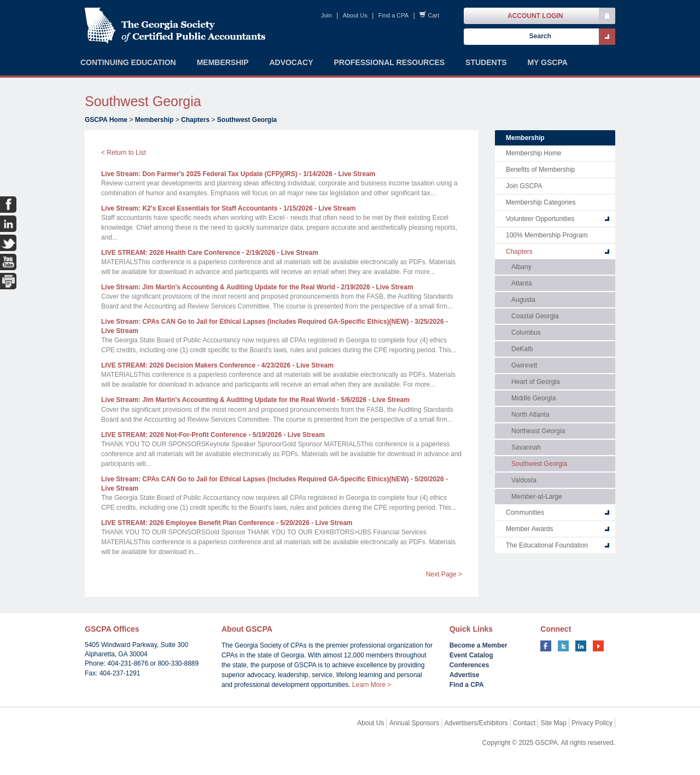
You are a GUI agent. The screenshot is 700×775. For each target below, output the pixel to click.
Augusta (523, 300)
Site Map (554, 723)
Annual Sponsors (414, 723)
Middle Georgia (533, 398)
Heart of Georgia (536, 382)
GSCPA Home (106, 120)
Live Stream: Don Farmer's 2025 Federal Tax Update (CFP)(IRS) (238, 174)
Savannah (526, 447)
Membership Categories (541, 202)
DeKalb (522, 349)
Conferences (469, 665)
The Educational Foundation (547, 545)
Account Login (535, 16)
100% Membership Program (547, 235)
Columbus (526, 333)
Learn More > (372, 685)
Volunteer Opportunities (540, 219)
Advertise (465, 675)
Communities (525, 512)
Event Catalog (471, 655)
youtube (598, 646)
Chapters (195, 120)
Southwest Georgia (247, 120)
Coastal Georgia (535, 316)
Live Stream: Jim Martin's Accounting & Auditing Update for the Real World (257, 287)
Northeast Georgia (538, 431)
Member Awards (529, 529)
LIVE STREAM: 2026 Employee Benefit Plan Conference (227, 523)
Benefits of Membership (540, 170)
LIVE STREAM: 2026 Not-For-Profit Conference (213, 435)
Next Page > (444, 574)
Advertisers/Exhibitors (476, 723)
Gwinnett (524, 365)
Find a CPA (393, 15)
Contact (524, 723)
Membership (154, 120)
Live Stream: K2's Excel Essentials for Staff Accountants (228, 208)
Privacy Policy (592, 723)
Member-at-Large (537, 497)
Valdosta (524, 480)
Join (326, 15)
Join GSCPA (524, 186)
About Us (355, 15)
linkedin (581, 646)
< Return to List (124, 153)
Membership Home (533, 153)
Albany (521, 267)
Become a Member (479, 645)
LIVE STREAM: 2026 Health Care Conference (210, 253)
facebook (546, 646)
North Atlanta (530, 415)
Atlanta (521, 283)
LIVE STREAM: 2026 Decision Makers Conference (217, 365)
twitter (563, 646)
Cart (433, 15)
